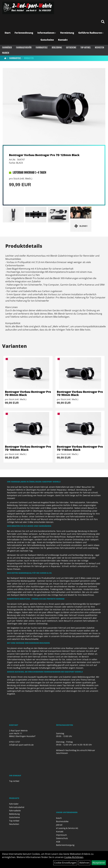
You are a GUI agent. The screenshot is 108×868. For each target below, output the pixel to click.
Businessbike (62, 821)
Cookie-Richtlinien (74, 857)
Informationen (47, 33)
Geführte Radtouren (91, 33)
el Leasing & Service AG (67, 828)
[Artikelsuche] (103, 22)
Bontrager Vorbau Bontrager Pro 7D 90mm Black (80, 393)
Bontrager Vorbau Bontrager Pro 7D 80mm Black (28, 393)
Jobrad (59, 825)
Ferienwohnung (24, 33)
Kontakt (63, 40)
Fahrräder (7, 48)
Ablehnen (84, 863)
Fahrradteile (42, 48)
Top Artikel (86, 48)
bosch (59, 818)
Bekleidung (57, 48)
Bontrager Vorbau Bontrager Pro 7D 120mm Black (44, 155)
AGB (58, 842)
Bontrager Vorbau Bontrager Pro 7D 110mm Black (80, 448)
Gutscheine (47, 40)
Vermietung (67, 33)
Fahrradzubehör (24, 48)
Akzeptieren (99, 863)
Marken (6, 53)
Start (8, 33)
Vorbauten (29, 58)
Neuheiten (99, 48)
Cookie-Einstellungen (65, 863)
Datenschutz (62, 838)
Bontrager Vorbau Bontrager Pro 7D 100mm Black (28, 448)
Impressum (61, 835)
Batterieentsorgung (65, 845)
